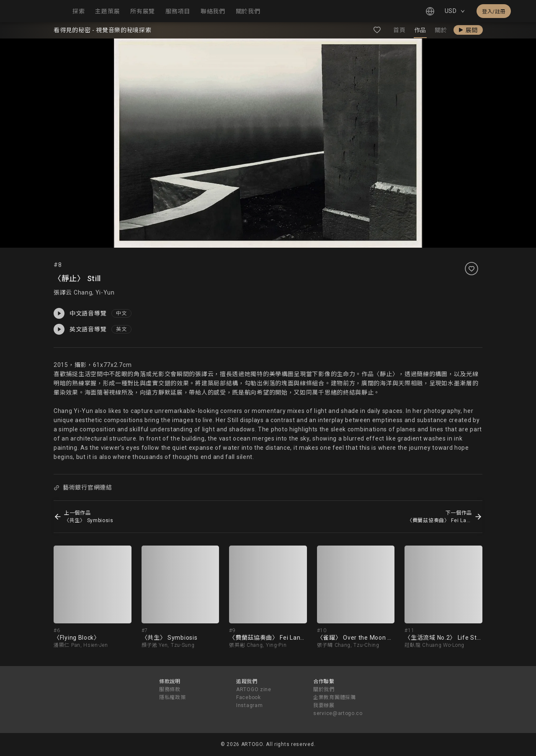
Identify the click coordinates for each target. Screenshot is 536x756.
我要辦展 (324, 705)
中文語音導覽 (80, 313)
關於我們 (324, 689)
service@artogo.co (338, 713)
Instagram (249, 705)
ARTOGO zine (254, 689)
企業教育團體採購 (335, 697)
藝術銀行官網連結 (83, 487)
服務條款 (170, 689)
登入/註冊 (494, 12)
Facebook (249, 697)
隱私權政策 (173, 697)
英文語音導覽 (80, 329)
